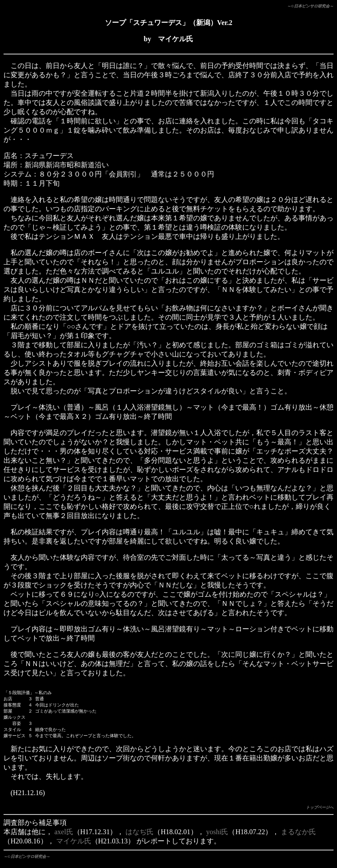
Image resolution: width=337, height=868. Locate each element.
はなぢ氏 (140, 837)
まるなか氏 (298, 837)
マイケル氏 (74, 846)
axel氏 (64, 837)
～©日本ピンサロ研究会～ (310, 6)
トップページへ (320, 812)
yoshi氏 (217, 837)
